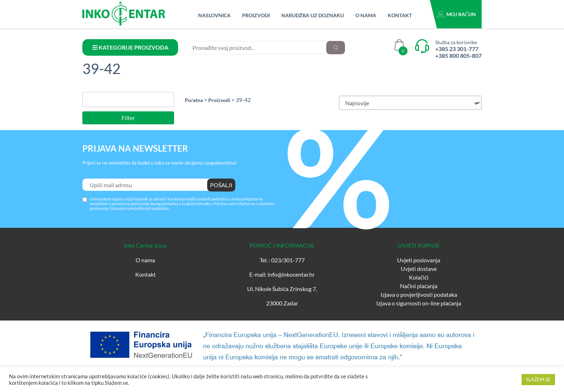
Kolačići (419, 277)
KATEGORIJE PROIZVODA (130, 47)
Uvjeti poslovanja (419, 260)
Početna (194, 100)
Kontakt (400, 15)
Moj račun (461, 14)
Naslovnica (214, 15)
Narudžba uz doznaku (313, 15)
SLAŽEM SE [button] (538, 379)
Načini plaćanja (419, 286)
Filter (128, 118)
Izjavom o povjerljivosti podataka (140, 208)
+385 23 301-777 (457, 49)
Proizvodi (256, 15)
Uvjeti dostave (419, 269)
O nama (366, 15)
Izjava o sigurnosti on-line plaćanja (419, 303)
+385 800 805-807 (458, 56)
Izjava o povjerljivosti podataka (419, 294)
